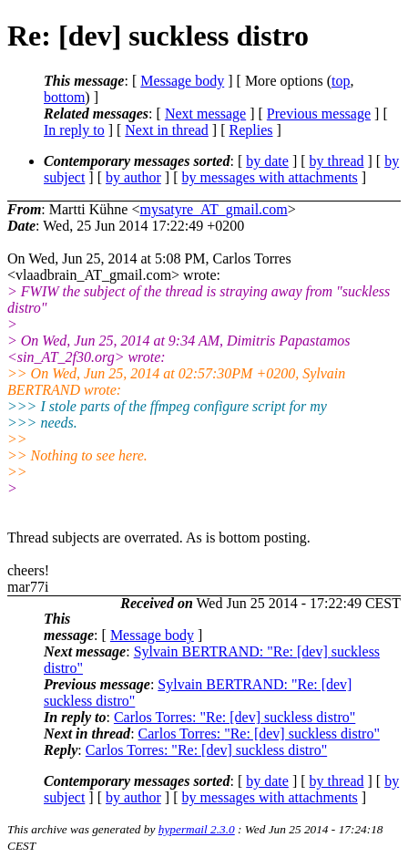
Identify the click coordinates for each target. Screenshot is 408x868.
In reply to (74, 130)
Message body (182, 81)
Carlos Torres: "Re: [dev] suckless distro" (235, 717)
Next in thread (167, 130)
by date (267, 161)
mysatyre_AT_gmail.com (213, 209)
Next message (205, 114)
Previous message (319, 114)
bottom (64, 97)
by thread (337, 161)
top (341, 81)
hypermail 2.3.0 (197, 829)
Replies (251, 130)
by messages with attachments (270, 177)
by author (133, 177)
